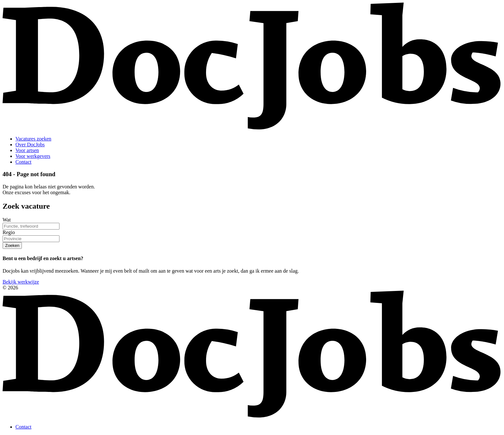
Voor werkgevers (33, 156)
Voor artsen (27, 150)
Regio (9, 232)
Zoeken (12, 245)
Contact (23, 162)
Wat (7, 220)
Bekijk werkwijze (21, 282)
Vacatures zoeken (33, 139)
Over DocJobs (30, 145)
